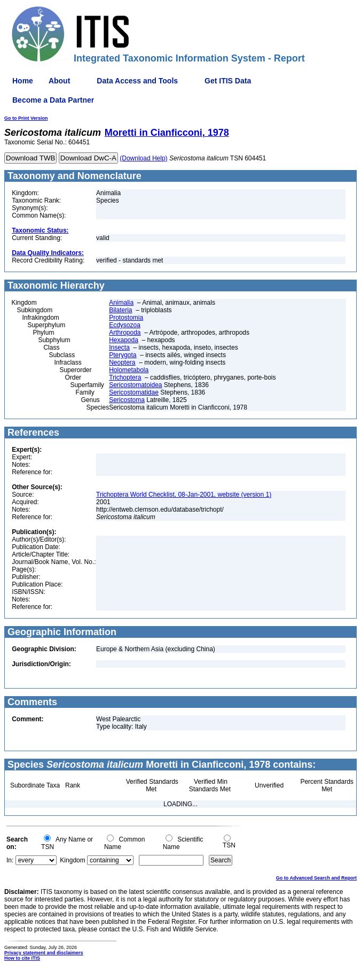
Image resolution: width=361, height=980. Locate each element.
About (59, 81)
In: (10, 860)
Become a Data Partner (53, 100)
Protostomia (126, 318)
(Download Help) (143, 158)
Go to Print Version (26, 118)
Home (23, 81)
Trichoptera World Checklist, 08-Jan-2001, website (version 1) (184, 495)
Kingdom (72, 860)
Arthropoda (125, 333)
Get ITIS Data (228, 81)
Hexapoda (124, 340)
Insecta (119, 348)
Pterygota (123, 355)
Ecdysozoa (125, 325)
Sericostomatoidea (135, 385)
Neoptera (122, 362)
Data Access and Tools (137, 81)
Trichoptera (125, 377)
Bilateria (120, 310)
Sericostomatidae (134, 392)
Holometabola (129, 370)
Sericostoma (127, 400)
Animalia (121, 303)
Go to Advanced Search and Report (316, 878)
